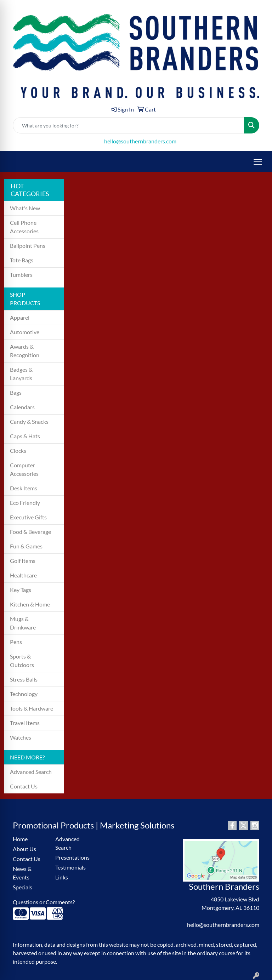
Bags (16, 392)
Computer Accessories (24, 469)
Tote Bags (22, 260)
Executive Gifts (28, 517)
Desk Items (24, 488)
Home (20, 839)
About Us (24, 849)
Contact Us (24, 786)
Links (62, 877)
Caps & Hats (25, 436)
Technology (24, 694)
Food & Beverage (30, 532)
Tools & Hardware (32, 708)
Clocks (18, 451)
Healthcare (23, 575)
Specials (22, 887)
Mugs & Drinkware (23, 623)
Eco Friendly (25, 503)
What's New (25, 208)
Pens (16, 642)
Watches (21, 737)
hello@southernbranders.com (140, 141)
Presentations (72, 857)
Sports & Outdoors (22, 660)
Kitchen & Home (30, 604)
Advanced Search (31, 772)
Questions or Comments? (44, 902)
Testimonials (70, 867)
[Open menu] (258, 162)
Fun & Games (26, 546)
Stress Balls (24, 679)
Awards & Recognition (25, 351)
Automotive (25, 332)
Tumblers (21, 275)
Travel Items (25, 723)
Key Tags (21, 590)
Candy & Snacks (29, 421)
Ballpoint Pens (28, 246)
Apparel (20, 317)
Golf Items (23, 561)
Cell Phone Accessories (24, 227)
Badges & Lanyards (21, 374)
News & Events (22, 873)
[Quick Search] (129, 125)
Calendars (22, 407)
